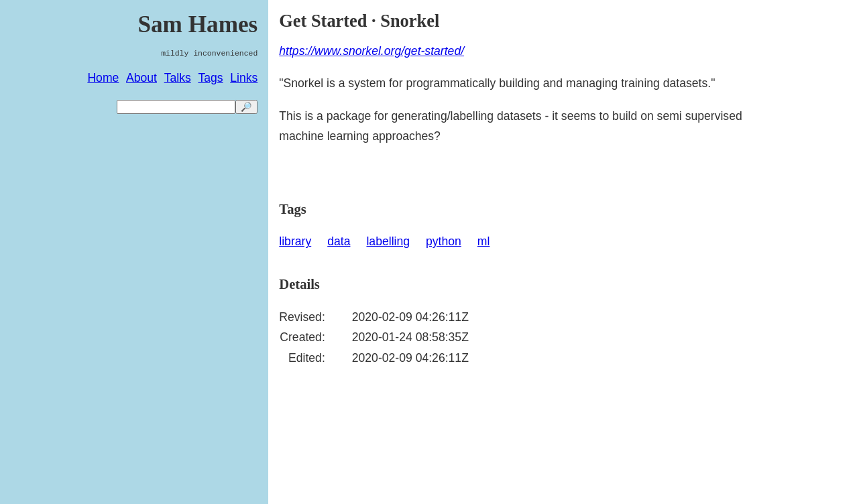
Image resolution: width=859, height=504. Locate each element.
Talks (178, 78)
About (141, 78)
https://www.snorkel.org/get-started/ (371, 51)
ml (484, 241)
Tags (210, 78)
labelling (388, 241)
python (444, 241)
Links (244, 78)
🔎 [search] (246, 107)
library (295, 241)
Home (103, 78)
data (339, 241)
